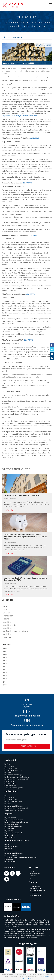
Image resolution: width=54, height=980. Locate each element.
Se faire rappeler (27, 746)
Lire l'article (8, 510)
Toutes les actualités (14, 37)
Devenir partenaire (36, 895)
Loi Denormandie (10, 783)
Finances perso (9, 616)
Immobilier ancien (10, 625)
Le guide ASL (9, 835)
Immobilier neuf (9, 628)
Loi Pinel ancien (10, 766)
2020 (5, 655)
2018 (5, 661)
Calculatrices (34, 871)
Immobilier (7, 622)
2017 (5, 664)
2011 (5, 682)
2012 (5, 679)
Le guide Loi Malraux (11, 824)
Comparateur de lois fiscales (14, 810)
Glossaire (33, 876)
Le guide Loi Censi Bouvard (14, 820)
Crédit (5, 610)
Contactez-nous (35, 886)
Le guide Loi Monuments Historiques (17, 822)
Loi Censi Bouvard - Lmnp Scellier (16, 631)
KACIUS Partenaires (11, 847)
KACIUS (7, 844)
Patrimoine (7, 637)
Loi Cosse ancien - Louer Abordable (17, 777)
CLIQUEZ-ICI (35, 138)
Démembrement (10, 786)
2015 (5, 670)
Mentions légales (35, 889)
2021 (5, 652)
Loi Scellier (7, 634)
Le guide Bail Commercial (13, 833)
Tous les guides (10, 837)
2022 (5, 649)
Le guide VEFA (9, 829)
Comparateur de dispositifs (14, 788)
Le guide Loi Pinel (10, 818)
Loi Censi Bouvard (11, 855)
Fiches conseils (35, 874)
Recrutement (34, 893)
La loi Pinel (8, 849)
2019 (5, 658)
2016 (5, 667)
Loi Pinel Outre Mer (11, 768)
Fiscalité (6, 619)
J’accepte (30, 978)
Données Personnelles (37, 891)
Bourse (6, 607)
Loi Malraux (8, 773)
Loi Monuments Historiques (14, 775)
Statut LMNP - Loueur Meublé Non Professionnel (21, 857)
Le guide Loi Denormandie (13, 826)
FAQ (31, 878)
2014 (5, 673)
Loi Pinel (7, 764)
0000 (5, 685)
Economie (7, 613)
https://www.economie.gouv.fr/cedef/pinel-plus (20, 116)
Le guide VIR (9, 831)
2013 (5, 676)
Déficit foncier (9, 781)
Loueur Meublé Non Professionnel (16, 779)
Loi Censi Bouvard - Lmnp (13, 770)
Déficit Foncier (9, 860)
